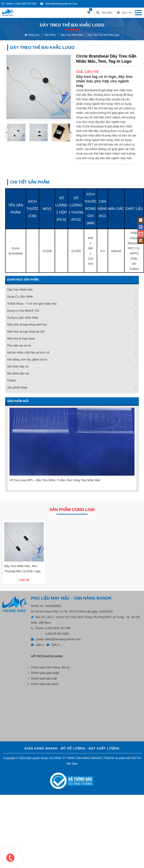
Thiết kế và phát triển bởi (120, 758)
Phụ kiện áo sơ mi (19, 346)
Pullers (12, 380)
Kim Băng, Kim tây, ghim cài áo (27, 359)
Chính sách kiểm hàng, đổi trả (50, 667)
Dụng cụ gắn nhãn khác (23, 318)
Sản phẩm (50, 35)
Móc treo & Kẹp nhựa (21, 339)
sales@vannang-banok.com (61, 4)
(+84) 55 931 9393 (57, 634)
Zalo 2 (55, 645)
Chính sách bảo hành (45, 684)
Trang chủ (34, 35)
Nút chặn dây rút (18, 366)
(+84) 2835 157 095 (25, 4)
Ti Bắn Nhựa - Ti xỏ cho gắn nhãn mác (32, 304)
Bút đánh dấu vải (18, 373)
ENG (124, 13)
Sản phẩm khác (17, 387)
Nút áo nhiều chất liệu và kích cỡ (28, 353)
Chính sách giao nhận (45, 673)
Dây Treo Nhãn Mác (72, 35)
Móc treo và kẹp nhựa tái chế (26, 332)
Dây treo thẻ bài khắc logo (104, 35)
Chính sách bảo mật (44, 678)
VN (130, 13)
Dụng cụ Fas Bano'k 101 (23, 311)
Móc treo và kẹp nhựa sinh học (27, 325)
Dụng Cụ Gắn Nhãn (20, 297)
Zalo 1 (40, 645)
